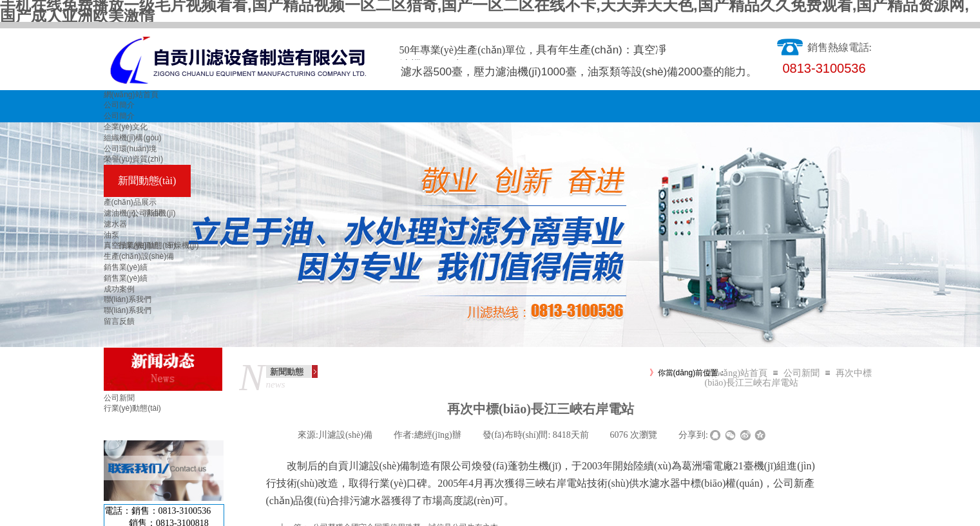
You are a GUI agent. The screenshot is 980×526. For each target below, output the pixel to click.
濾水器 (115, 224)
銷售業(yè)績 (126, 267)
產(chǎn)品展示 (130, 202)
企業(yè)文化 (126, 127)
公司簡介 (119, 105)
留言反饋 (119, 321)
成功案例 (119, 289)
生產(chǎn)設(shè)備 (139, 256)
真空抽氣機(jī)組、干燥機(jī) (151, 245)
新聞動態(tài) (147, 181)
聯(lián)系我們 (128, 299)
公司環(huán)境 (130, 149)
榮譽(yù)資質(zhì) (134, 159)
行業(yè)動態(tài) (132, 408)
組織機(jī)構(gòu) (133, 138)
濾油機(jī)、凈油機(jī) (140, 213)
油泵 (111, 235)
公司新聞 (802, 373)
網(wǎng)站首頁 (131, 95)
